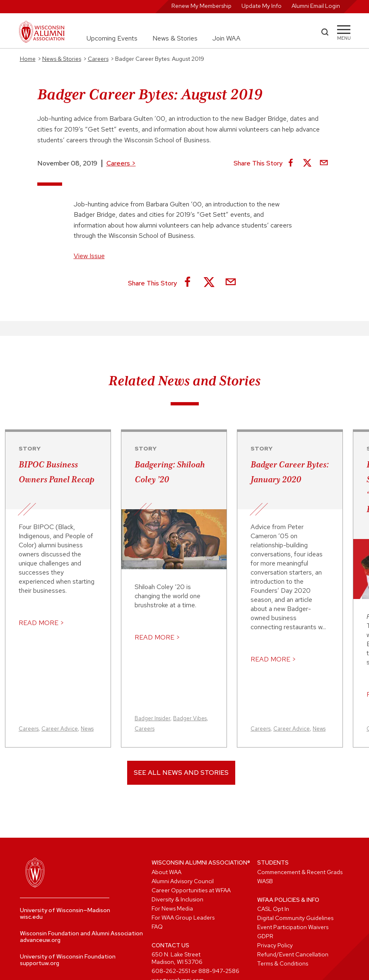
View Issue (89, 256)
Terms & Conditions (283, 963)
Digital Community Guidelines (295, 918)
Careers (121, 163)
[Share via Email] (324, 163)
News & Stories (175, 38)
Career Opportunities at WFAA (191, 890)
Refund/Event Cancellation (293, 954)
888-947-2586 (219, 971)
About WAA (166, 872)
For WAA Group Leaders (183, 918)
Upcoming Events (112, 38)
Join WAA (227, 38)
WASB (265, 881)
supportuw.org (40, 963)
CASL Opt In (273, 909)
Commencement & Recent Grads (300, 872)
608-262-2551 (171, 971)
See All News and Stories (181, 773)
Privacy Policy (275, 945)
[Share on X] (307, 163)
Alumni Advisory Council (183, 881)
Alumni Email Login (316, 6)
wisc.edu (31, 917)
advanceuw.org (40, 940)
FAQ (157, 927)
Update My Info (262, 6)
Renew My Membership (201, 6)
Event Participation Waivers (293, 927)
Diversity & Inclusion (177, 899)
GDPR (265, 936)
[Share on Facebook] (291, 163)
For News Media (172, 908)
